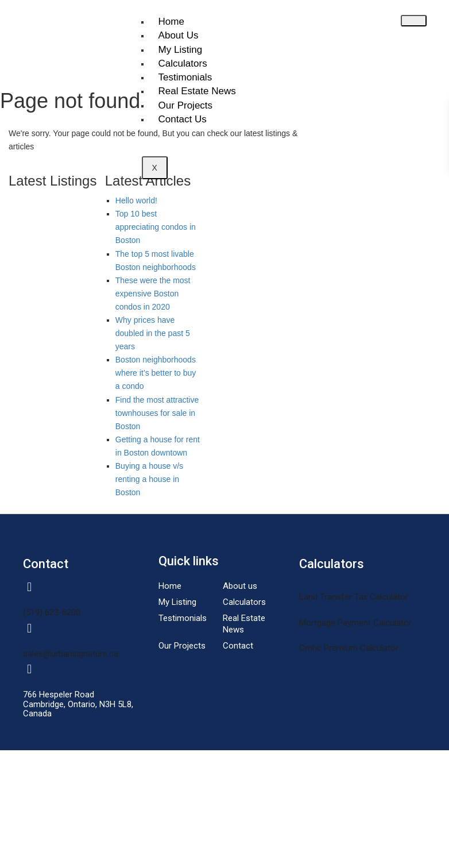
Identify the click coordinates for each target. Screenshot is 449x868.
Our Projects (185, 105)
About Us (179, 35)
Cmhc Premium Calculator (349, 648)
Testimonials (185, 77)
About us (240, 586)
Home (171, 22)
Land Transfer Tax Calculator (354, 597)
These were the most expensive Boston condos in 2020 (153, 294)
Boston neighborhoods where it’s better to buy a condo (156, 373)
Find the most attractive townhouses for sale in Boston (157, 413)
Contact (238, 646)
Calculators (183, 63)
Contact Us (183, 119)
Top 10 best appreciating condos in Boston (156, 227)
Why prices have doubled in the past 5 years (153, 333)
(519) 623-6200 (52, 612)
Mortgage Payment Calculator (355, 623)
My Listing (181, 50)
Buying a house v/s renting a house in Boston (149, 479)
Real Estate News (197, 91)
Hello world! (136, 200)
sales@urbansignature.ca (71, 654)
